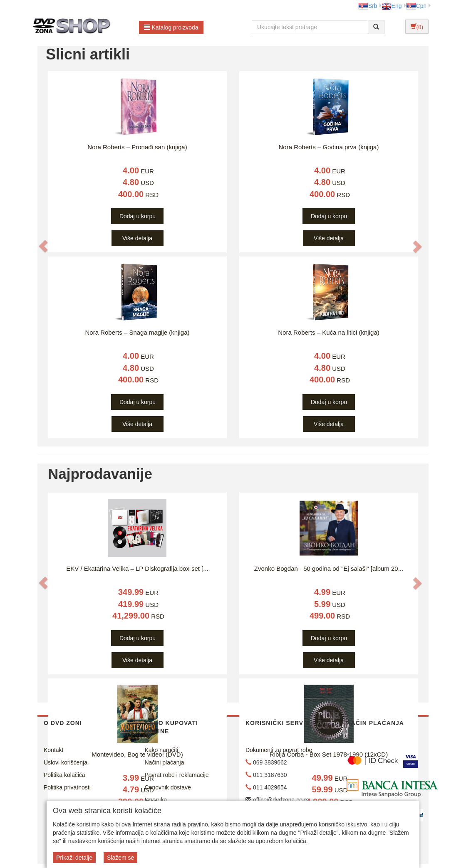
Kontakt (53, 750)
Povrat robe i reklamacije (177, 775)
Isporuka (156, 800)
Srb (368, 6)
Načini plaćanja (165, 762)
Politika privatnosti (67, 787)
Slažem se (120, 858)
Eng (392, 6)
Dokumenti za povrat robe (279, 750)
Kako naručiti (162, 750)
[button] (43, 246)
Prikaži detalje (74, 858)
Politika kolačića (64, 775)
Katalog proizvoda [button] (171, 27)
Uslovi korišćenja (66, 762)
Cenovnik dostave (168, 787)
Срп (416, 6)
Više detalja (137, 238)
